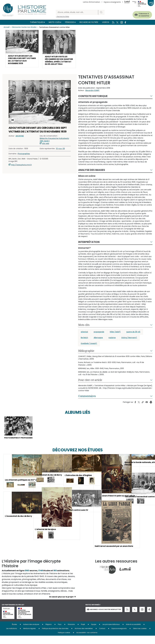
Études (14, 633)
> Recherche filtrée (63, 17)
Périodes (70, 22)
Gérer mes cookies (140, 637)
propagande (99, 336)
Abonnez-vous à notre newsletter (104, 618)
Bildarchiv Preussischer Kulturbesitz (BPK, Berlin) (54, 144)
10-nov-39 (60, 153)
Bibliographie (86, 355)
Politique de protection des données (55, 637)
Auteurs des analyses (31, 633)
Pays (60, 633)
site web (46, 148)
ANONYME (20, 140)
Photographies (24, 158)
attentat (84, 336)
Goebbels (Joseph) (89, 348)
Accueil (7, 27)
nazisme (112, 342)
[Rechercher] (77, 12)
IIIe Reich (84, 342)
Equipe (94, 633)
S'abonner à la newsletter (142, 14)
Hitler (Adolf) (115, 336)
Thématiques (37, 22)
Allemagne (98, 342)
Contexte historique (93, 101)
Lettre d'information (92, 2)
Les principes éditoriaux (111, 633)
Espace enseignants (112, 2)
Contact (102, 637)
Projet (83, 633)
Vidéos (106, 22)
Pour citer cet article (90, 385)
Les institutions (12, 637)
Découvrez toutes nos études (25, 27)
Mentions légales (29, 637)
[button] (22, 49)
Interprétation (89, 247)
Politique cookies (64, 641)
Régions (49, 633)
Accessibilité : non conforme (87, 641)
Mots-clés (54, 22)
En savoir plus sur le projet (61, 605)
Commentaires (87, 401)
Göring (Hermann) (129, 342)
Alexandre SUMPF (92, 95)
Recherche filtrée (89, 22)
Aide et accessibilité (133, 633)
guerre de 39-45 (133, 336)
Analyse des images (92, 175)
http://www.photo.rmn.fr (21, 169)
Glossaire (71, 633)
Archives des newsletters (84, 637)
